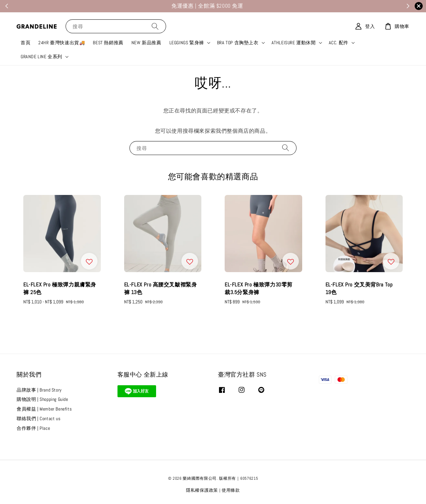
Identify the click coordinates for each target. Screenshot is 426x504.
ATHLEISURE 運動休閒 (294, 43)
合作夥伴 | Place (33, 428)
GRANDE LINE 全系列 (41, 57)
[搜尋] (155, 26)
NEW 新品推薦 (146, 43)
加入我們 (231, 6)
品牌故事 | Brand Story (39, 390)
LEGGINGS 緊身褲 (187, 43)
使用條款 (231, 490)
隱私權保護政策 (202, 490)
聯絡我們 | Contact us (38, 419)
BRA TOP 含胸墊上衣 (238, 43)
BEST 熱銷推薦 (108, 43)
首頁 (25, 43)
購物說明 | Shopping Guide (42, 399)
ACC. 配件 (339, 43)
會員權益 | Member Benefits (44, 409)
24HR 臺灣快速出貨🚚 (62, 43)
